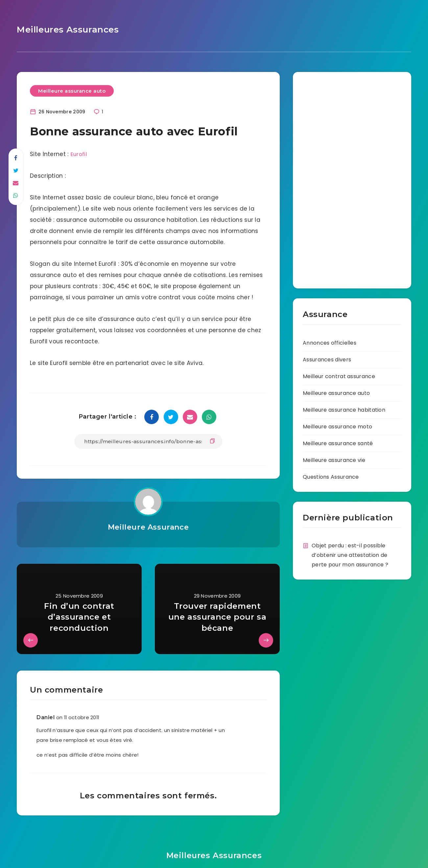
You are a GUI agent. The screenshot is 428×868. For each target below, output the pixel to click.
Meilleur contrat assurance (339, 375)
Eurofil (79, 153)
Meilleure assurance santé (338, 442)
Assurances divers (327, 358)
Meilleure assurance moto (337, 425)
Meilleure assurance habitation (344, 409)
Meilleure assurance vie (334, 459)
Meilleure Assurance (148, 526)
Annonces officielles (330, 342)
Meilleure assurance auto (72, 90)
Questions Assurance (331, 476)
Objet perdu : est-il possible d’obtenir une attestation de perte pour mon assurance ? (350, 554)
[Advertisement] (322, 176)
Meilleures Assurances (65, 29)
